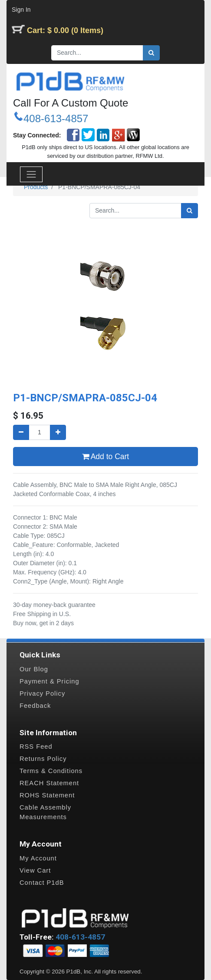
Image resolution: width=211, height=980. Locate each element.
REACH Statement (49, 783)
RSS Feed (36, 747)
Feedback (35, 706)
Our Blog (34, 669)
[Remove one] (21, 432)
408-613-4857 (56, 118)
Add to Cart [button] (105, 457)
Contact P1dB (42, 883)
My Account (38, 858)
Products (36, 187)
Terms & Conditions (51, 771)
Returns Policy (43, 759)
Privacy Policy (42, 693)
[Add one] (58, 432)
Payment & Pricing (49, 681)
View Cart (35, 870)
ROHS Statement (47, 795)
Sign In (21, 10)
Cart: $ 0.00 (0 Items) (65, 30)
